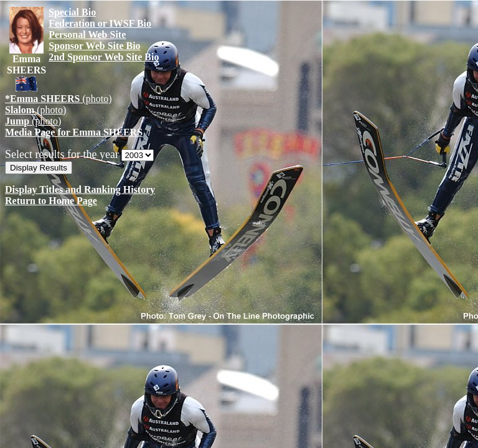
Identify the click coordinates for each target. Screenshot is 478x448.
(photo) (59, 99)
